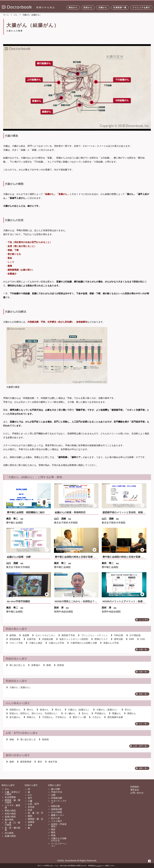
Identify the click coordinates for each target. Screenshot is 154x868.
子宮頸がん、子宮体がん (53, 717)
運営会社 (135, 790)
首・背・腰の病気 (12, 829)
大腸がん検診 (34, 643)
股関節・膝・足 (36, 819)
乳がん (84, 713)
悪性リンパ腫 (78, 717)
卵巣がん (30, 717)
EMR (130, 639)
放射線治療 (57, 809)
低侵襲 (24, 635)
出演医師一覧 (120, 8)
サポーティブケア (59, 802)
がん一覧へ (142, 724)
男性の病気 (10, 811)
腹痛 (47, 665)
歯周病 (11, 635)
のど (30, 795)
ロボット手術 (15, 643)
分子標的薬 (133, 635)
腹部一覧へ (142, 768)
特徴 (53, 835)
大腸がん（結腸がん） (77, 710)
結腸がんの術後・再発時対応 (70, 512)
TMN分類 (117, 635)
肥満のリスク (100, 639)
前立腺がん (13, 717)
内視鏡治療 (46, 639)
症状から (88, 8)
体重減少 (34, 665)
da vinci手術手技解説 (18, 601)
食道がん (43, 710)
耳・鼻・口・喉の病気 (12, 824)
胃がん (57, 710)
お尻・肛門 (33, 804)
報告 (53, 832)
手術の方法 (57, 792)
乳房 (30, 810)
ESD (141, 639)
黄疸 (38, 762)
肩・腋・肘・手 (36, 813)
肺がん (29, 710)
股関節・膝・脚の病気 (12, 801)
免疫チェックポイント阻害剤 (72, 639)
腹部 (30, 816)
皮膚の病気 (10, 836)
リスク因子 (57, 821)
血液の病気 (10, 817)
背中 (30, 798)
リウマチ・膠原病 (12, 806)
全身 (30, 825)
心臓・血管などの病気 (12, 793)
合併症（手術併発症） (59, 825)
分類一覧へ (142, 650)
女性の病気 (10, 814)
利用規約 (135, 787)
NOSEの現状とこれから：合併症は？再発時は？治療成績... (86, 601)
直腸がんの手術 (109, 643)
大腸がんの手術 (55, 643)
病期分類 (55, 806)
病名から (73, 8)
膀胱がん (130, 713)
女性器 (31, 807)
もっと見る (142, 620)
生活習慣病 (10, 797)
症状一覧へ (142, 672)
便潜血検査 (13, 639)
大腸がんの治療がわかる (59, 839)
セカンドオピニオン (44, 635)
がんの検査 (57, 812)
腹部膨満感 (24, 762)
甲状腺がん (99, 713)
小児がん (95, 717)
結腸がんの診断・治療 (19, 557)
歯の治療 (55, 789)
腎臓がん (115, 713)
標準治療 (117, 639)
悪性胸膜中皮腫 (114, 717)
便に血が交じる (16, 665)
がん (7, 789)
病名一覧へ (142, 694)
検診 (53, 829)
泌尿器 (31, 822)
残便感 (59, 665)
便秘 (10, 739)
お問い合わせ (137, 793)
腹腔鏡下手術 (67, 635)
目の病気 (9, 833)
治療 (53, 795)
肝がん (127, 710)
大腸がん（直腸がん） (19, 687)
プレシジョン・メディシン (93, 635)
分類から (103, 8)
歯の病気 (9, 820)
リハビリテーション (59, 845)
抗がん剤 (55, 818)
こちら (98, 866)
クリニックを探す (141, 8)
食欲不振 (51, 762)
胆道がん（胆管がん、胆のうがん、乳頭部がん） (32, 713)
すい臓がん (68, 713)
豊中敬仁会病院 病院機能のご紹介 (26, 512)
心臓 (30, 801)
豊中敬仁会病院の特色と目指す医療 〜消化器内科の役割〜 (86, 557)
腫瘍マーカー (58, 815)
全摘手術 (30, 639)
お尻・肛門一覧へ (139, 746)
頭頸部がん (13, 710)
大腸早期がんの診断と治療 (82, 643)
